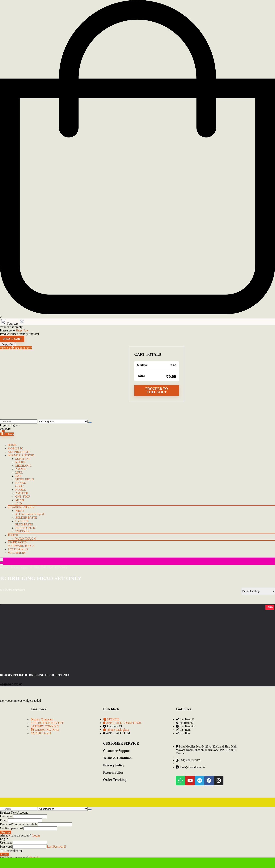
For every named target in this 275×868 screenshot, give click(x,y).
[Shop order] (258, 591)
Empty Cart (8, 344)
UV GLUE (22, 521)
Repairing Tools (21, 507)
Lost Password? (57, 847)
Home (3, 568)
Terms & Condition (117, 758)
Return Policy (113, 773)
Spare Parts (17, 542)
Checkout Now (22, 348)
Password (19, 824)
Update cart (12, 339)
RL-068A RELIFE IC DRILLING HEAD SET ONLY (35, 675)
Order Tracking (115, 780)
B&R (19, 476)
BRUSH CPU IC (26, 528)
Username (6, 816)
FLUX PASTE (24, 524)
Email (4, 820)
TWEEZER (22, 531)
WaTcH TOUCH (25, 539)
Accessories (18, 549)
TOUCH (13, 535)
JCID (19, 503)
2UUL (19, 472)
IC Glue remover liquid (30, 514)
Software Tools (21, 546)
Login (4, 854)
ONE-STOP (23, 497)
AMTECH (22, 493)
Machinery (17, 553)
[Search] (90, 422)
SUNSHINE (23, 459)
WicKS (20, 511)
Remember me (12, 851)
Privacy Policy (114, 765)
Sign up (5, 832)
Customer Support (117, 751)
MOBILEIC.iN (25, 479)
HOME (12, 445)
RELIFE (20, 462)
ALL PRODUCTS (19, 452)
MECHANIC (23, 466)
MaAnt (20, 500)
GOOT (19, 486)
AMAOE (21, 469)
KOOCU (21, 490)
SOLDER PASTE (26, 518)
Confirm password (11, 828)
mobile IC (15, 448)
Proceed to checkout (157, 390)
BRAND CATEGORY (21, 455)
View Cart (6, 348)
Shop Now (22, 330)
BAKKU (21, 483)
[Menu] (2, 560)
